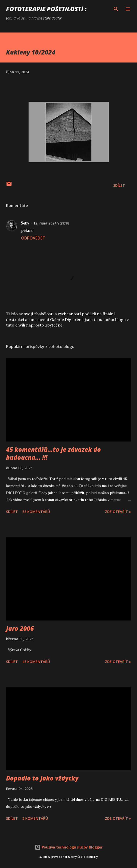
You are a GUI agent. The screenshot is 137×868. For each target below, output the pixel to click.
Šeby (25, 223)
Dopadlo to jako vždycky (42, 778)
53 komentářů (36, 512)
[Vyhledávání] (116, 9)
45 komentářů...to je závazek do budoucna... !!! (53, 453)
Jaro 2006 (20, 628)
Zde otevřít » (118, 512)
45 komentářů (36, 662)
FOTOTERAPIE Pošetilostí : (46, 9)
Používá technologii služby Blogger (69, 847)
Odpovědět (33, 238)
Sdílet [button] (119, 185)
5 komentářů (35, 818)
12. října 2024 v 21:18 (51, 223)
